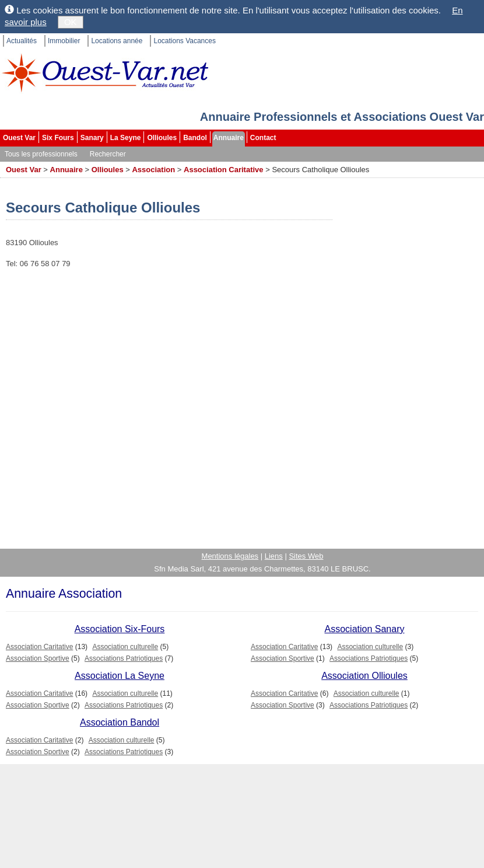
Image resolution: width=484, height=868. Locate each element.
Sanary (92, 138)
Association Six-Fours (120, 629)
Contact (263, 138)
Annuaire (229, 138)
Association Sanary (365, 629)
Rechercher (108, 154)
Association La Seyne (120, 676)
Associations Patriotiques (124, 658)
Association (153, 170)
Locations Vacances (185, 41)
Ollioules (162, 138)
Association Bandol (120, 722)
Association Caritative (224, 170)
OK (71, 22)
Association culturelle (125, 647)
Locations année (117, 41)
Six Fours (58, 138)
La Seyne (126, 138)
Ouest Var (19, 138)
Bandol (195, 138)
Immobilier (64, 41)
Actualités (22, 41)
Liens (274, 556)
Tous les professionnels (41, 154)
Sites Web (306, 556)
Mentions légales (230, 556)
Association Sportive (38, 658)
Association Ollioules (364, 676)
